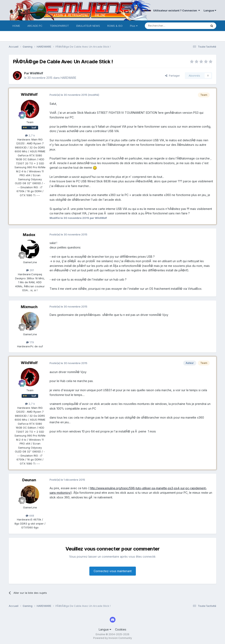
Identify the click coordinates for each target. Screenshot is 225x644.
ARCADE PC (35, 26)
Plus (134, 26)
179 (30, 342)
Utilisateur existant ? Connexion (177, 10)
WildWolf (36, 73)
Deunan (29, 480)
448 (30, 516)
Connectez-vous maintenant (113, 571)
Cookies (121, 629)
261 (30, 270)
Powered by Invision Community (113, 638)
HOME (16, 26)
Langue (210, 10)
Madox (29, 235)
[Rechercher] (167, 26)
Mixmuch (29, 307)
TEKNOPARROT (59, 26)
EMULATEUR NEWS (88, 26)
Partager (172, 76)
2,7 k (30, 135)
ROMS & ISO (115, 26)
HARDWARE (68, 78)
